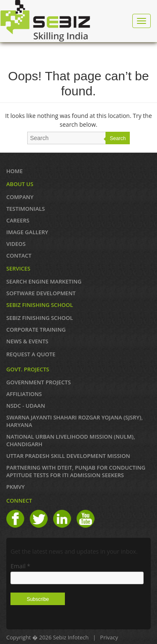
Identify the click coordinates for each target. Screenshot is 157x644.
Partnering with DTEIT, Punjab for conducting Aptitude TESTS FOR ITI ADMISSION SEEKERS (76, 471)
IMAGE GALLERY (27, 232)
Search (118, 138)
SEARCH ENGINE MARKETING (44, 281)
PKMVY (15, 487)
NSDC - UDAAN (26, 406)
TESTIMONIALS (26, 209)
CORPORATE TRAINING (36, 330)
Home (14, 171)
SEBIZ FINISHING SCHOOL (40, 318)
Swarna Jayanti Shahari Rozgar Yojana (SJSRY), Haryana (75, 421)
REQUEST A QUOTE (31, 354)
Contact (19, 256)
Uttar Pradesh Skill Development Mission (68, 456)
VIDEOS (16, 244)
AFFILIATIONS (24, 394)
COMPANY (20, 197)
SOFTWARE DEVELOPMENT (41, 293)
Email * (20, 566)
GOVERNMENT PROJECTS (39, 382)
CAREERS (18, 220)
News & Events (27, 341)
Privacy (109, 637)
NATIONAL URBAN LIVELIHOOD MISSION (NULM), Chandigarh (71, 440)
